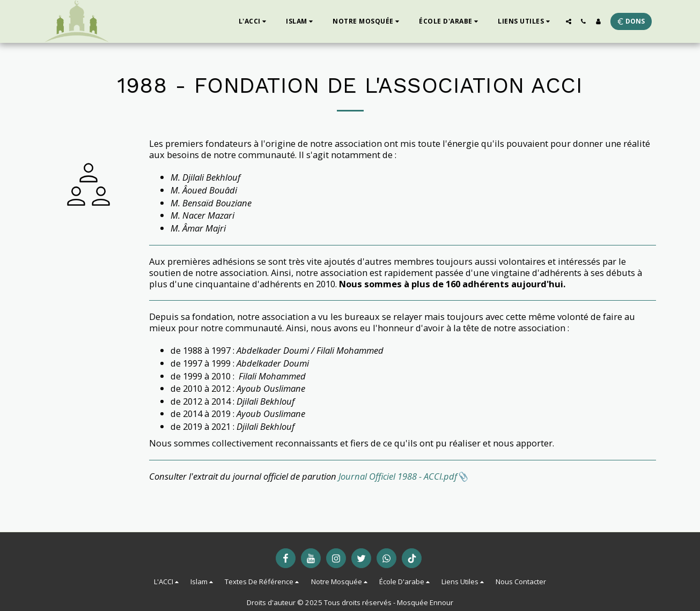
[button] (254, 21)
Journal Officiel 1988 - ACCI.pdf (398, 476)
